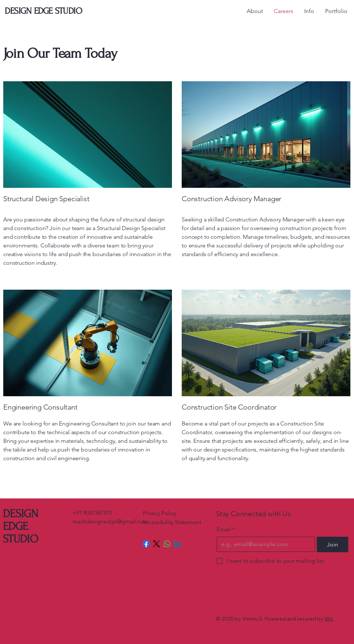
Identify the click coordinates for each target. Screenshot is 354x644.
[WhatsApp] (167, 544)
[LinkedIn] (178, 544)
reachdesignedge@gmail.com (110, 521)
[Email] (264, 544)
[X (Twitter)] (157, 544)
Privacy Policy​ (159, 513)
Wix (329, 619)
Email (226, 530)
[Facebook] (146, 544)
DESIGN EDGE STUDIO (20, 526)
